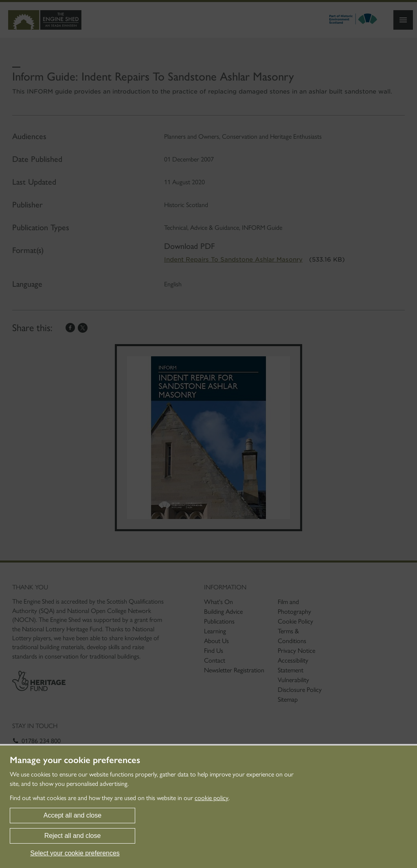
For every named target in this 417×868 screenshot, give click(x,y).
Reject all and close (73, 836)
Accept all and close (72, 815)
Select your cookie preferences (75, 853)
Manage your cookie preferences (75, 760)
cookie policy (212, 798)
